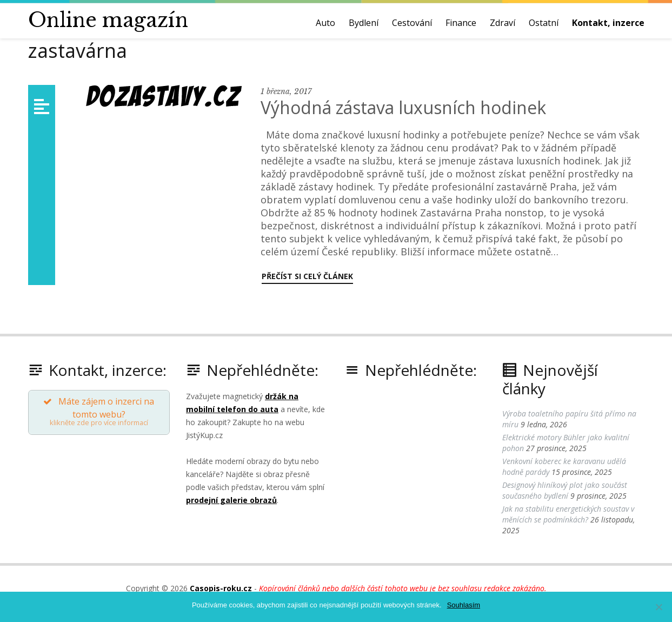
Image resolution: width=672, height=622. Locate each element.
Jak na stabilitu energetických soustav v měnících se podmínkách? (568, 514)
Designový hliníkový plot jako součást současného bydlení (565, 490)
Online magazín (108, 20)
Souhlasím (464, 605)
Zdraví (503, 23)
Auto (325, 23)
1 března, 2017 (286, 91)
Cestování (412, 23)
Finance (461, 23)
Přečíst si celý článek (307, 276)
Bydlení (364, 23)
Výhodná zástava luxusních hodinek (403, 107)
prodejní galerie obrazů (231, 500)
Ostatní (544, 23)
